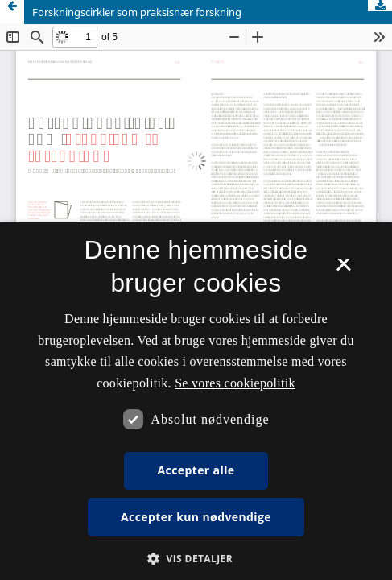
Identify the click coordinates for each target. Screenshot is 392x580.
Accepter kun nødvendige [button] (196, 517)
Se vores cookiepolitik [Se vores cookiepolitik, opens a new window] (235, 383)
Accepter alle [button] (196, 470)
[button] (196, 559)
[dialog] (196, 401)
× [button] (343, 270)
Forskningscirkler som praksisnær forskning (137, 12)
